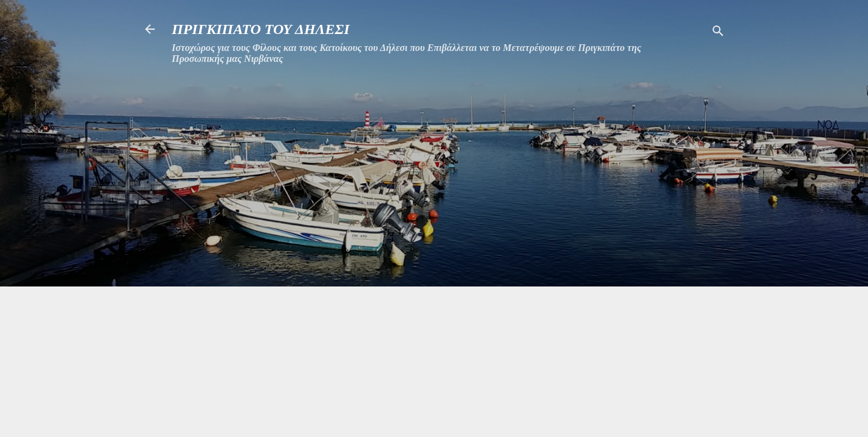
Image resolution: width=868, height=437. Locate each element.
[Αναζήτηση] (718, 33)
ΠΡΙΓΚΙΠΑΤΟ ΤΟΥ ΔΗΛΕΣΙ (261, 29)
